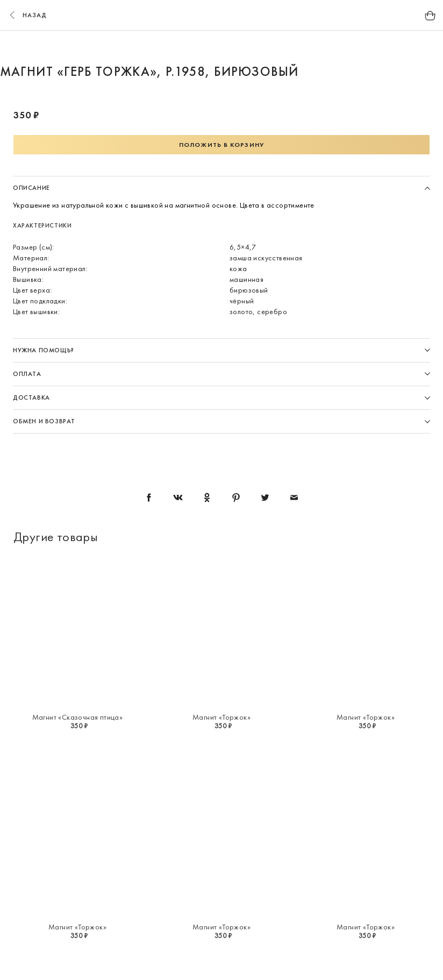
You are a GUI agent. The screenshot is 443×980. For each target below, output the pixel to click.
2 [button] (211, 47)
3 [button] (232, 47)
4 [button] (252, 47)
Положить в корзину (222, 145)
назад (27, 15)
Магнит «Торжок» (222, 717)
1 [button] (191, 47)
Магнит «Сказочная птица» (78, 717)
